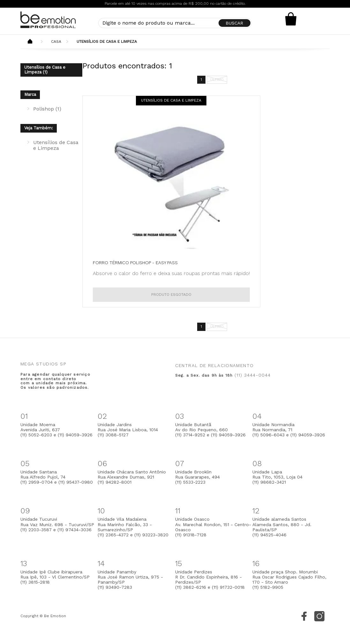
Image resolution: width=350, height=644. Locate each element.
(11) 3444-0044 (253, 375)
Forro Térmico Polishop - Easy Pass (135, 263)
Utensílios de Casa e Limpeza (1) (45, 70)
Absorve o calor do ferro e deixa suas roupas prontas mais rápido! (171, 273)
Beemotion (30, 42)
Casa (56, 42)
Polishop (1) (47, 109)
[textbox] (175, 23)
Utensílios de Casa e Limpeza (107, 42)
